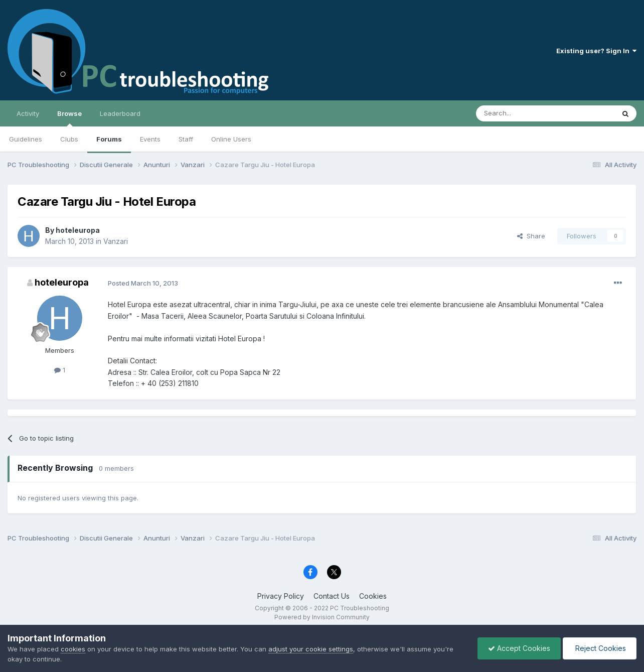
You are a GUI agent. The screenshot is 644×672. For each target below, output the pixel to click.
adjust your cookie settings (311, 649)
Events (150, 139)
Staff (186, 139)
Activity (28, 113)
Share (531, 236)
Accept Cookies (519, 648)
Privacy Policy (281, 596)
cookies (73, 649)
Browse (69, 118)
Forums (109, 139)
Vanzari (116, 241)
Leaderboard (120, 113)
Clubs (69, 139)
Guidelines (26, 139)
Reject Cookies (600, 648)
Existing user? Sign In (596, 51)
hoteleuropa (78, 230)
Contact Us (332, 596)
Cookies (373, 596)
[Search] (520, 113)
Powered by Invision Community (322, 617)
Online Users (231, 139)
